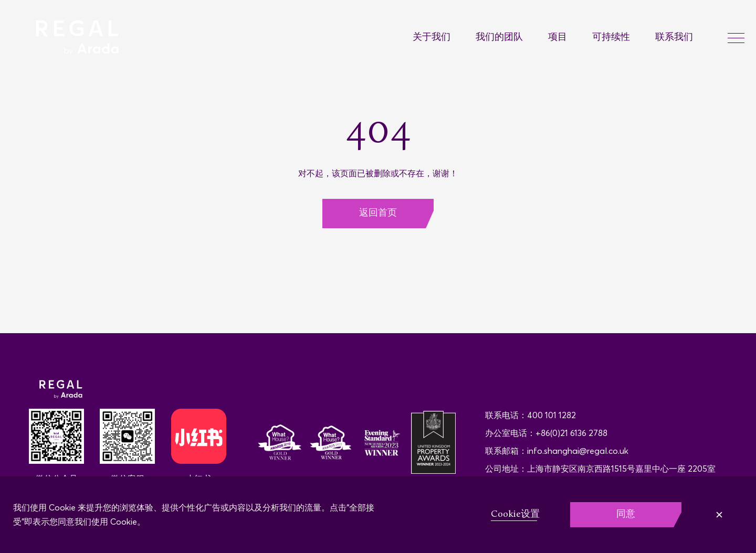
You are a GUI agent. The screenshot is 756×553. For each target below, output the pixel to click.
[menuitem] (444, 38)
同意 (626, 514)
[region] (378, 515)
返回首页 (378, 213)
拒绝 (715, 515)
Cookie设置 (515, 514)
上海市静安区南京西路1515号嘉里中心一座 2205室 (621, 469)
